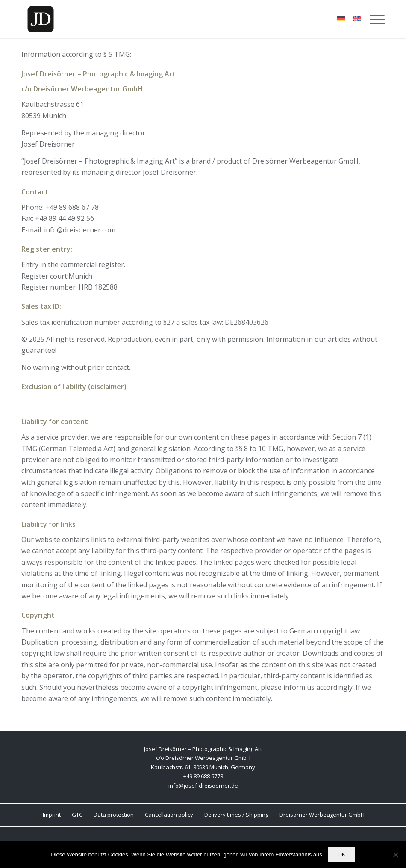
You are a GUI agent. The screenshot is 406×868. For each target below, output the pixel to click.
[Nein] (395, 855)
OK (341, 855)
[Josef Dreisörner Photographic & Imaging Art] (41, 19)
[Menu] (373, 19)
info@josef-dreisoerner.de (203, 786)
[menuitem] (373, 19)
